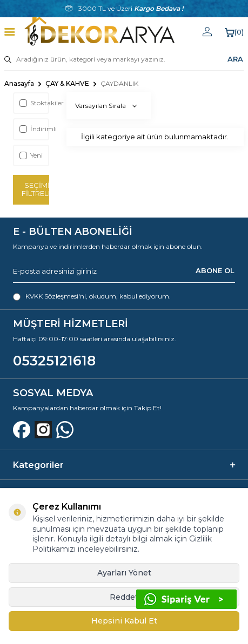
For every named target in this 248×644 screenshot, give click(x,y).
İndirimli (34, 129)
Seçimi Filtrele (35, 189)
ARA (235, 59)
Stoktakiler (34, 103)
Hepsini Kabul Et (124, 621)
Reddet (124, 597)
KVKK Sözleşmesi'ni (56, 296)
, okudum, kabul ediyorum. (92, 296)
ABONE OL (215, 270)
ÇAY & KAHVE (67, 83)
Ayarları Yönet (124, 573)
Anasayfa (19, 83)
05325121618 (54, 361)
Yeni (31, 155)
